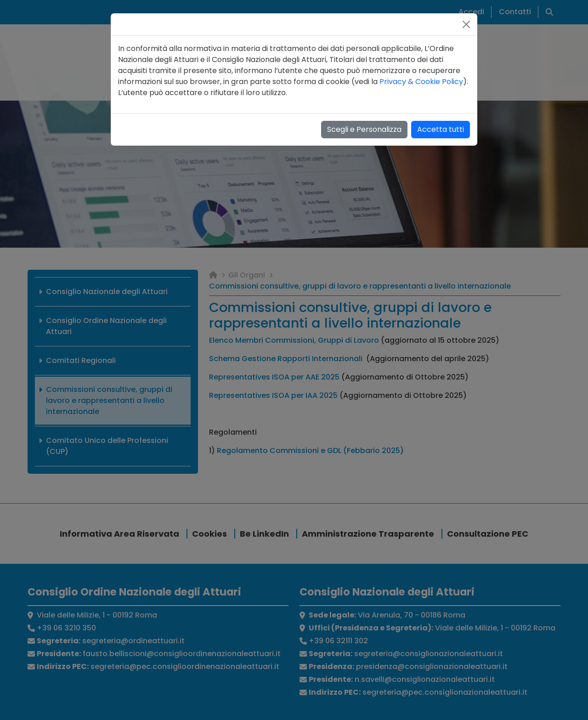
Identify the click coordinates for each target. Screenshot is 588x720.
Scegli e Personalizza (364, 129)
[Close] (466, 24)
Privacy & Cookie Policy (421, 82)
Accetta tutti (441, 129)
